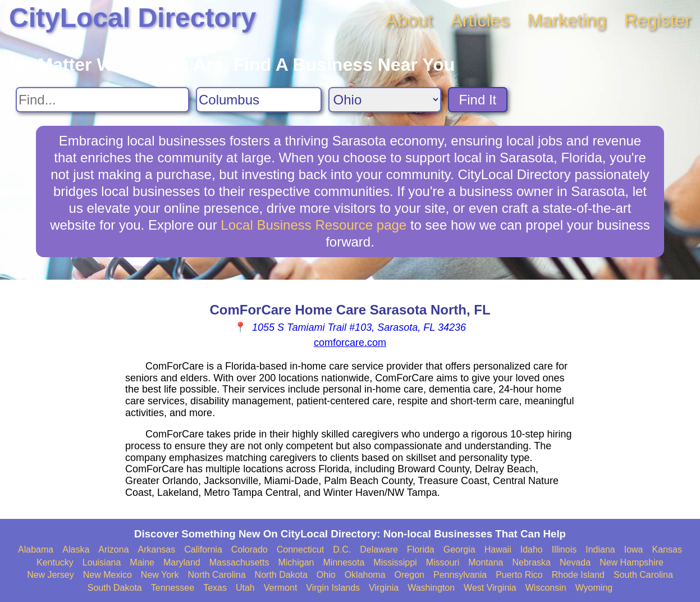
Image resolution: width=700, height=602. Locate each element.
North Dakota (281, 575)
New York (160, 575)
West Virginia (490, 588)
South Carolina (643, 575)
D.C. (342, 549)
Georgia (459, 549)
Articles (480, 20)
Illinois (564, 549)
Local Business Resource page (314, 225)
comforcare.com (350, 343)
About (409, 20)
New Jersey (51, 575)
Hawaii (498, 549)
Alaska (76, 549)
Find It (478, 100)
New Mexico (107, 575)
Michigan (296, 562)
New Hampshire (632, 562)
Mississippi (395, 562)
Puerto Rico (519, 575)
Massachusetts (239, 562)
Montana (486, 562)
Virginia (384, 588)
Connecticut (301, 549)
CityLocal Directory (132, 18)
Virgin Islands (333, 588)
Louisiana (102, 562)
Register (658, 20)
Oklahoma (365, 575)
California (203, 549)
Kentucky (55, 562)
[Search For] (102, 100)
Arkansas (157, 549)
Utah (245, 588)
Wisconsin (546, 588)
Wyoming (594, 588)
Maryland (182, 562)
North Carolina (216, 575)
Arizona (113, 549)
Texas (215, 588)
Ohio (326, 575)
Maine (142, 562)
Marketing (567, 20)
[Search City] (259, 100)
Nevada (575, 562)
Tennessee (173, 588)
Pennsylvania (460, 575)
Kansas (667, 549)
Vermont (281, 588)
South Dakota (115, 588)
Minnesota (344, 562)
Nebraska (532, 562)
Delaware (379, 549)
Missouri (443, 562)
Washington (431, 588)
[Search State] (385, 100)
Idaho (532, 549)
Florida (421, 549)
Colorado (250, 549)
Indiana (600, 549)
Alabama (36, 549)
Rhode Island (578, 575)
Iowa (634, 549)
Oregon (410, 575)
